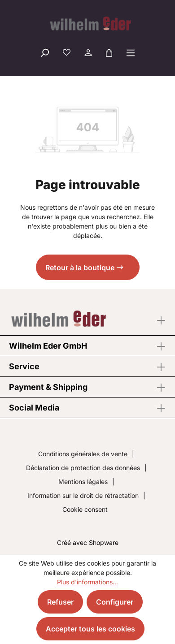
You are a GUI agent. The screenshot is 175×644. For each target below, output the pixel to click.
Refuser (60, 602)
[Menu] (131, 52)
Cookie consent (85, 509)
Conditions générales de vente (83, 454)
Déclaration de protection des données (83, 468)
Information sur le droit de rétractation (83, 495)
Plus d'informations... (87, 582)
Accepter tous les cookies (90, 629)
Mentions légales (83, 482)
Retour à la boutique (80, 268)
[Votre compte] (87, 52)
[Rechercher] (44, 52)
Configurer (115, 602)
